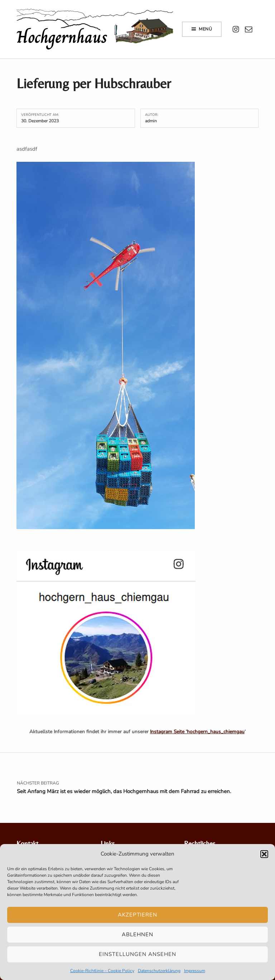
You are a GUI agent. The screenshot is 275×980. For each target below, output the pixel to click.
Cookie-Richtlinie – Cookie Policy (102, 971)
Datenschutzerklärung (159, 971)
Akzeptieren (138, 915)
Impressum (195, 971)
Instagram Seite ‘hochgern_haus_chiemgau (197, 732)
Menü (206, 29)
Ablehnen (137, 934)
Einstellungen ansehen (137, 954)
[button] (264, 854)
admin (151, 121)
